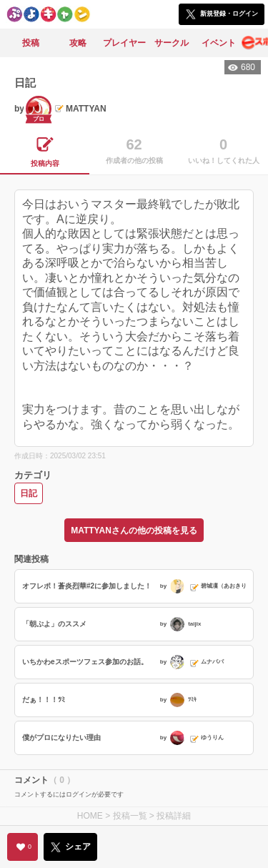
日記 (29, 493)
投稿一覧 (130, 816)
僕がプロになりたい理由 (61, 738)
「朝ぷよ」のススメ (54, 624)
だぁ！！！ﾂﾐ (44, 700)
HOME (90, 816)
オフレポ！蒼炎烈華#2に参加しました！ (87, 586)
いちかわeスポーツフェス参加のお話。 (85, 662)
